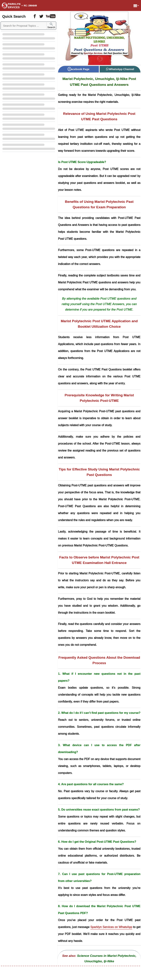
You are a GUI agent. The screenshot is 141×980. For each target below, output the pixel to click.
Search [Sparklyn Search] (51, 26)
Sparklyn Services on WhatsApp (111, 927)
